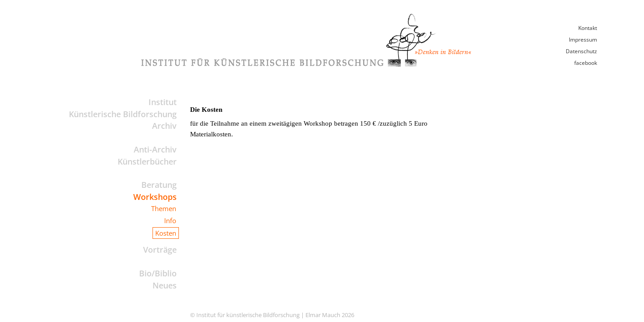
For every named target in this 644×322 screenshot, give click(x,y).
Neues (165, 285)
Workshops (155, 197)
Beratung (159, 185)
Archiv (164, 126)
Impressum (583, 40)
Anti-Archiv (155, 149)
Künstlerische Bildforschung (123, 114)
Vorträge (160, 250)
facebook (586, 63)
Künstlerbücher (147, 161)
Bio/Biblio (158, 273)
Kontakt (588, 28)
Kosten (166, 233)
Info (170, 220)
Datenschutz (581, 51)
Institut (163, 102)
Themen (164, 208)
